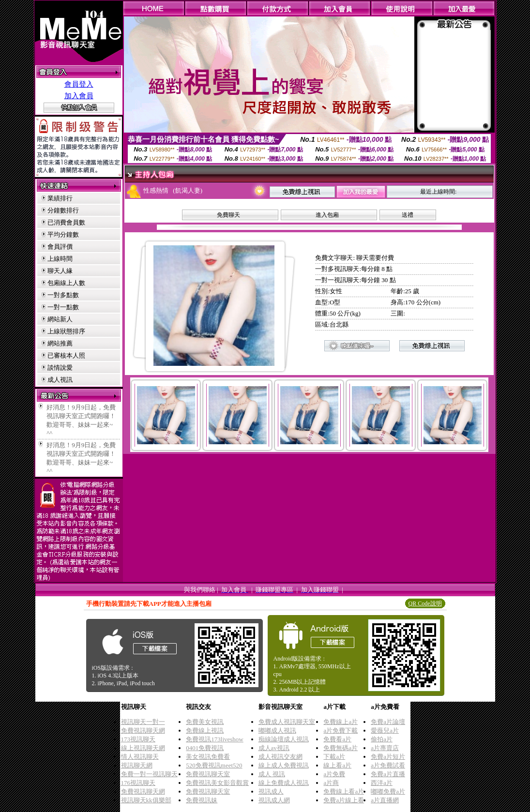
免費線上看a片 (344, 791)
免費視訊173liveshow (214, 739)
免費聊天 (228, 215)
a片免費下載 (341, 730)
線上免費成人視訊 (284, 783)
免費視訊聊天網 (143, 730)
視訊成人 (271, 791)
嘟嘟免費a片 (388, 791)
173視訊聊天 (138, 739)
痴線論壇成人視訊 (284, 739)
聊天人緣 (60, 271)
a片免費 (334, 774)
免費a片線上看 (344, 800)
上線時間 (60, 259)
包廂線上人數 (66, 283)
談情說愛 (60, 368)
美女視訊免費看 (208, 757)
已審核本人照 (66, 355)
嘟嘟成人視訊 (277, 730)
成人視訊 (60, 380)
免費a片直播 (388, 774)
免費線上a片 (341, 722)
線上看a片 (337, 765)
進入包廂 (327, 215)
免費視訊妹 (202, 800)
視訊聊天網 (137, 765)
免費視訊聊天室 (208, 774)
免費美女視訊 (205, 722)
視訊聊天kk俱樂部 (146, 800)
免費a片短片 (388, 757)
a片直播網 (385, 800)
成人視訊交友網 (280, 757)
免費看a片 (337, 739)
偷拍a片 (382, 739)
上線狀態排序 (66, 331)
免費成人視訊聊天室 (287, 722)
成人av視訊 (274, 748)
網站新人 (60, 319)
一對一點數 (63, 307)
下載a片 (334, 757)
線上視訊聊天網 (143, 748)
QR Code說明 (425, 603)
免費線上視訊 (205, 730)
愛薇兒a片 (385, 730)
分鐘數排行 (63, 210)
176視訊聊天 (138, 783)
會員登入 (79, 84)
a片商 (331, 783)
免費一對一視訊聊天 (149, 774)
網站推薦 (60, 343)
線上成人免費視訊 (284, 765)
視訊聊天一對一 (143, 722)
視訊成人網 (274, 800)
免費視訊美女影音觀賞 (217, 783)
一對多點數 (63, 295)
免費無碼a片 (341, 748)
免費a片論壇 (388, 722)
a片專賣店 (385, 748)
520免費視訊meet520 (214, 765)
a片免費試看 (388, 765)
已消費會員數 (66, 222)
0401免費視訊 (205, 748)
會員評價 (60, 247)
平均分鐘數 (63, 234)
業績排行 (60, 198)
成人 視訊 (272, 774)
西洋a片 (382, 783)
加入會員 (79, 96)
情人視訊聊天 (140, 757)
